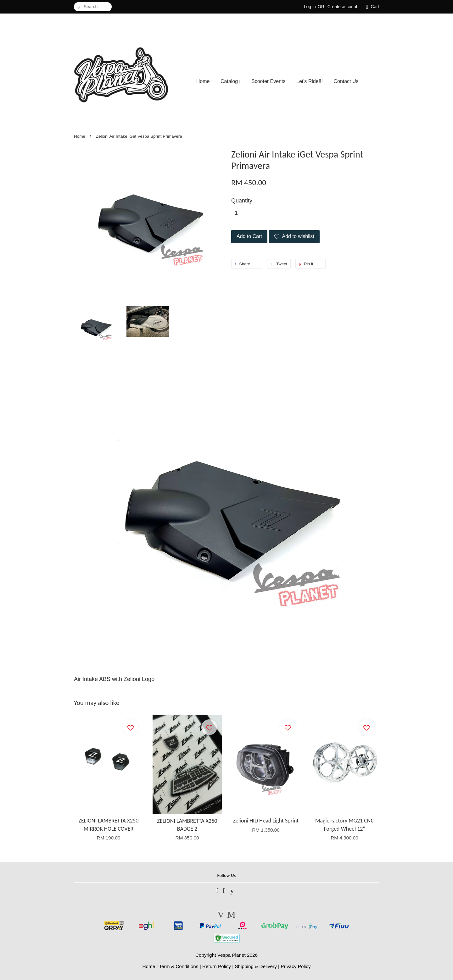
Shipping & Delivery (256, 966)
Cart (375, 7)
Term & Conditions (179, 966)
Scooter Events (268, 81)
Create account (342, 7)
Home (203, 81)
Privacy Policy (296, 966)
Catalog (231, 81)
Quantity (242, 201)
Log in (310, 7)
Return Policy (217, 966)
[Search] (93, 7)
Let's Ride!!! (310, 81)
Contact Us (346, 81)
